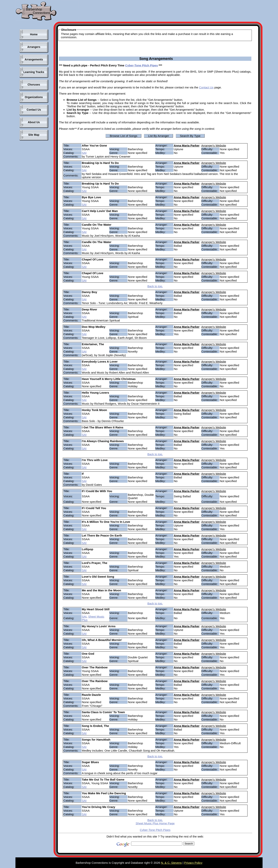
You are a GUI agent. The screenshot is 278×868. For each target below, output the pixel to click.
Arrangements (34, 59)
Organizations (34, 97)
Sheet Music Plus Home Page (155, 823)
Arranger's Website (214, 145)
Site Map (34, 135)
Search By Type (190, 136)
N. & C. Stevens (171, 863)
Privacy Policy (193, 863)
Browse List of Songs (123, 136)
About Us (34, 122)
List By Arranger (158, 136)
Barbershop (34, 9)
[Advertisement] (149, 12)
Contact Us (34, 110)
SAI (84, 153)
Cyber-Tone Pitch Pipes (141, 65)
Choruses (34, 85)
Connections (41, 13)
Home (34, 34)
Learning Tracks (34, 72)
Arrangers (34, 47)
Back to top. (155, 286)
